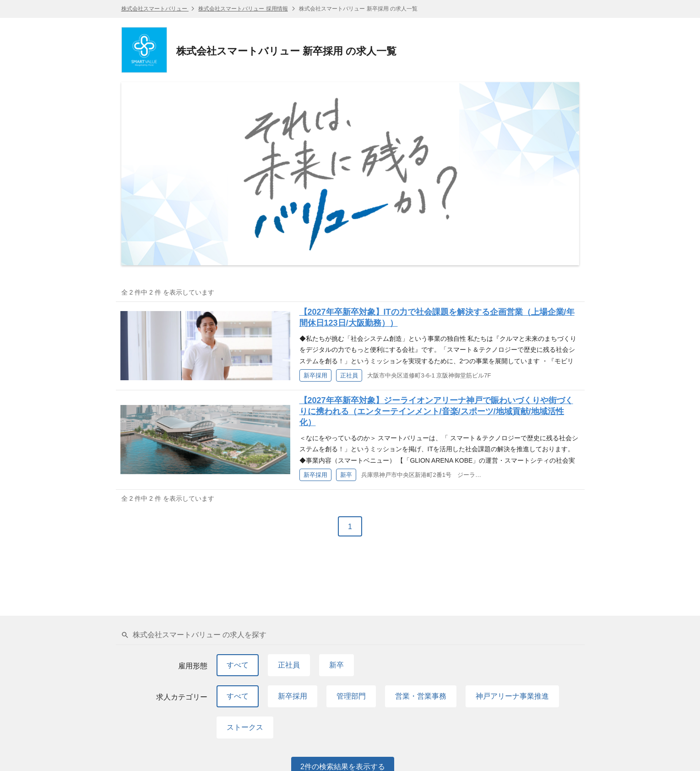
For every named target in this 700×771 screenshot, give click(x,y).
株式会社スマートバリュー (155, 9)
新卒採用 (293, 696)
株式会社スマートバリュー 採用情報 (243, 9)
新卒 (336, 665)
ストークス (245, 727)
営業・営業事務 (421, 696)
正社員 (289, 665)
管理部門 (351, 696)
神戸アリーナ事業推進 (512, 696)
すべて (238, 665)
